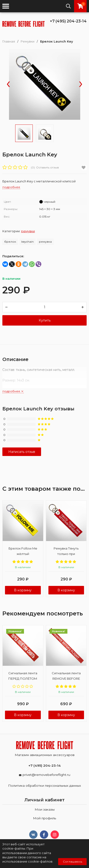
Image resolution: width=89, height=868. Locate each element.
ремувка (45, 242)
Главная (9, 41)
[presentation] (8, 85)
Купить (45, 320)
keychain (28, 242)
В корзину (23, 590)
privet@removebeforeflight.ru (46, 775)
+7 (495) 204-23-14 (68, 21)
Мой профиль (44, 818)
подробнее (13, 391)
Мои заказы (45, 809)
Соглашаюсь (73, 862)
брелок (10, 242)
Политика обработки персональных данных (44, 786)
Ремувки (28, 41)
